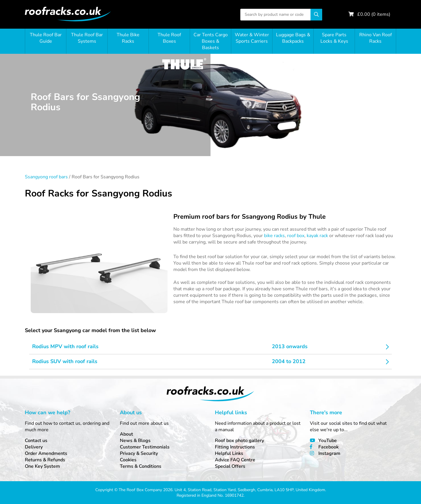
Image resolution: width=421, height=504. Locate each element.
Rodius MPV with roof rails (65, 346)
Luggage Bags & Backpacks (293, 38)
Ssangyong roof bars (46, 177)
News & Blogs (135, 441)
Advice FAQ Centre (235, 460)
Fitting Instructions (235, 447)
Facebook (328, 447)
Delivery (34, 447)
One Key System (42, 466)
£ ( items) (374, 14)
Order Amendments (46, 453)
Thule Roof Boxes (169, 38)
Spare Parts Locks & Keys (334, 38)
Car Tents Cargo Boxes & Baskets (211, 41)
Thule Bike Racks (128, 38)
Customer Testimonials (145, 447)
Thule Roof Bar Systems (87, 38)
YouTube (328, 441)
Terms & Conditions (141, 466)
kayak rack (317, 236)
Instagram (329, 453)
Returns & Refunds (45, 460)
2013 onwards (290, 346)
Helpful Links (229, 453)
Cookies (128, 460)
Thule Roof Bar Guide (46, 38)
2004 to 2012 (289, 361)
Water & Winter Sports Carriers (252, 38)
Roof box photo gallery (239, 441)
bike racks (274, 236)
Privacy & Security (139, 453)
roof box (296, 236)
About (126, 434)
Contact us (36, 441)
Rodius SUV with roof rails (65, 361)
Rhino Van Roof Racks (376, 38)
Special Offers (230, 466)
